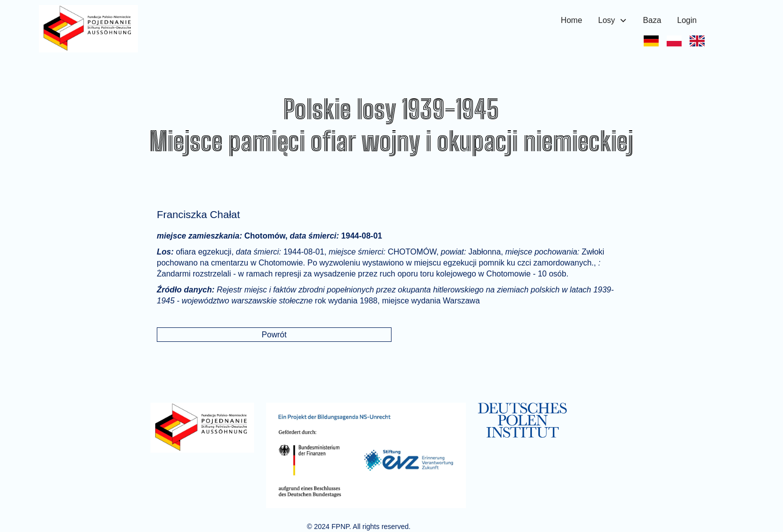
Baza (652, 20)
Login (687, 20)
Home (572, 20)
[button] (613, 20)
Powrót (274, 335)
